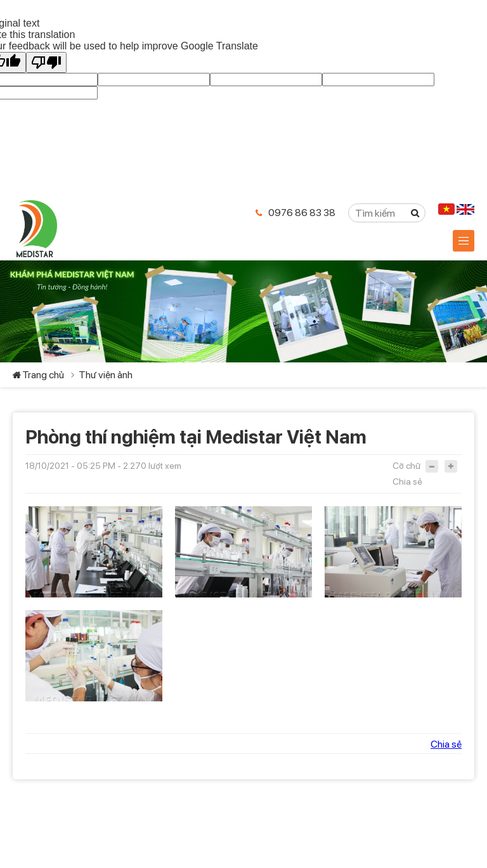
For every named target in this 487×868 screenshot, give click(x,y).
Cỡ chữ (406, 466)
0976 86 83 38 (302, 213)
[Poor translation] (46, 62)
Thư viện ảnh (106, 375)
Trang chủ (43, 375)
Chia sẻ (407, 482)
